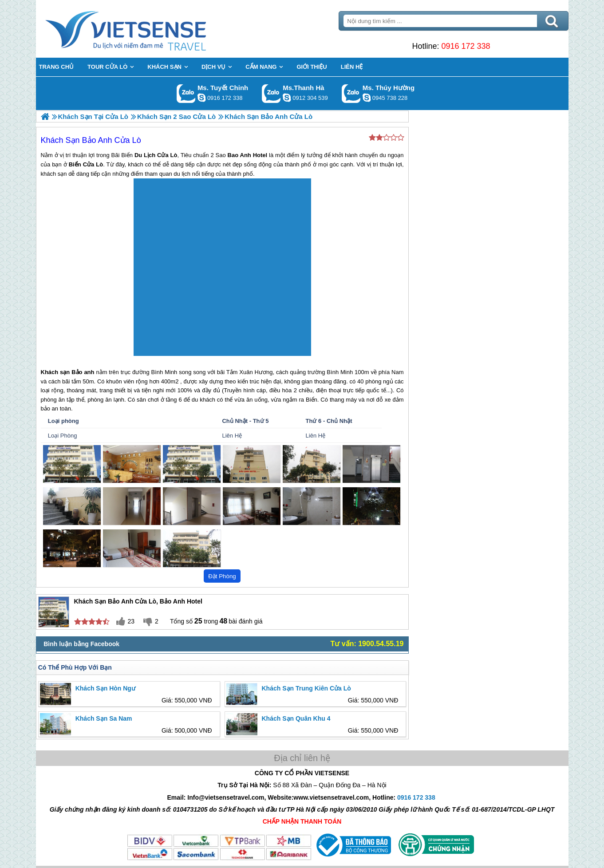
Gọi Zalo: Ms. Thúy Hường (351, 93)
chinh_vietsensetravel (201, 98)
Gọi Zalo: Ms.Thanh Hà (271, 93)
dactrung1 (367, 98)
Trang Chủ (148, 29)
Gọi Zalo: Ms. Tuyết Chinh (186, 93)
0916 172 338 (466, 46)
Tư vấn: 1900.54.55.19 (367, 644)
